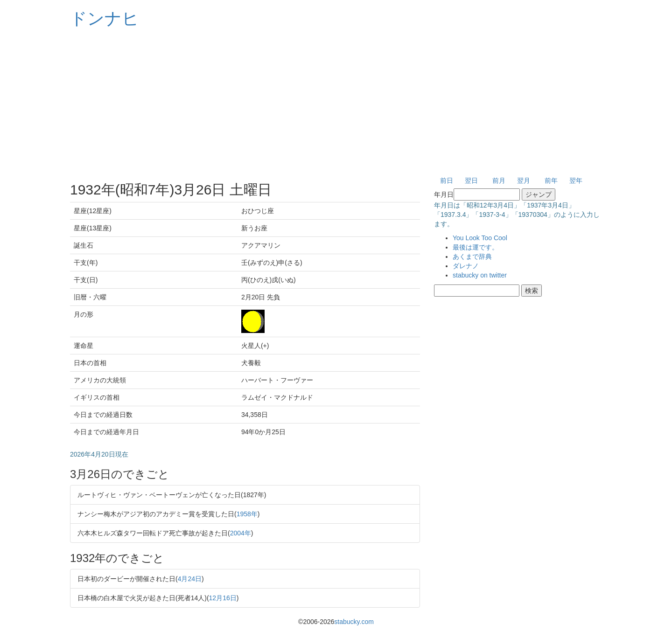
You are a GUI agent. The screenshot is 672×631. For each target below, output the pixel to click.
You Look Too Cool (480, 238)
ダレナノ (466, 266)
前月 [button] (499, 180)
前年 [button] (551, 180)
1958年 (247, 514)
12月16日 (223, 598)
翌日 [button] (471, 180)
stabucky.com (354, 622)
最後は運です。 (476, 247)
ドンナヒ (105, 18)
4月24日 (190, 579)
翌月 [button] (524, 180)
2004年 (241, 533)
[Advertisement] (336, 103)
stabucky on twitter (480, 275)
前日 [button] (447, 180)
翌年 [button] (576, 180)
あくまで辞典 (472, 257)
